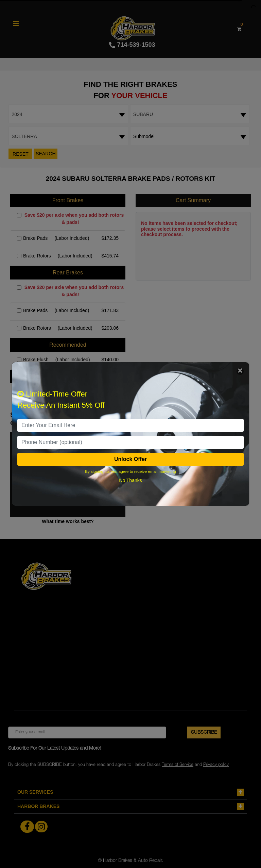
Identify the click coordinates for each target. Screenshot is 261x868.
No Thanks (130, 480)
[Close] (240, 371)
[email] (130, 425)
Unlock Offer (130, 459)
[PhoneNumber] (130, 442)
